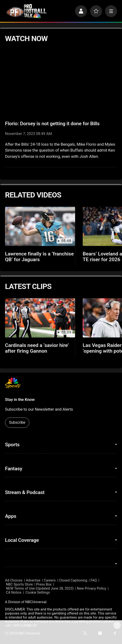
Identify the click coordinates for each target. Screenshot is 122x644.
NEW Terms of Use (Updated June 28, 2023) (40, 589)
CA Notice (14, 593)
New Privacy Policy (92, 589)
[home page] (26, 11)
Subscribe (17, 422)
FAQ (94, 580)
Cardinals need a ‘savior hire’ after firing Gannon (37, 348)
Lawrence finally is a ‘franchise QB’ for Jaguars (39, 257)
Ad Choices (14, 580)
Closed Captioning (73, 580)
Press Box (44, 584)
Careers (50, 580)
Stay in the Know (20, 399)
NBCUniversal (36, 602)
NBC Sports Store (19, 584)
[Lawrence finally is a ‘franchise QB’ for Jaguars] (40, 226)
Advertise (33, 580)
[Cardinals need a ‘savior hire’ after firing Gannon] (40, 318)
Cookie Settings (38, 593)
